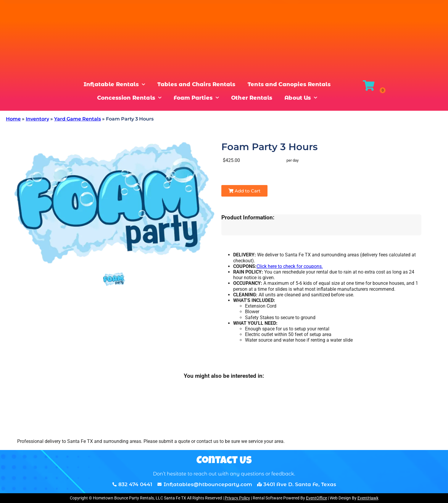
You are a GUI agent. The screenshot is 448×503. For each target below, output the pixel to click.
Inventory (37, 119)
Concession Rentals (136, 98)
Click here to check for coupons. (290, 266)
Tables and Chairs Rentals (197, 84)
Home (13, 119)
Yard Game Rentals (78, 119)
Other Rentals (248, 99)
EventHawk (368, 498)
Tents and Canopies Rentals (282, 84)
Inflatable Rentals (123, 84)
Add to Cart (244, 191)
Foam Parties (197, 98)
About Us (293, 98)
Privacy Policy (237, 498)
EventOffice (316, 498)
